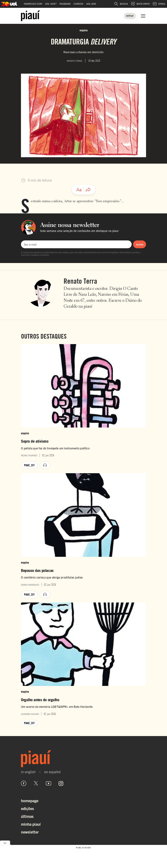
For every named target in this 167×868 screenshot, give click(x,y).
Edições (27, 808)
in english (28, 772)
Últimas (27, 816)
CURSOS (78, 4)
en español (52, 772)
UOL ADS (91, 4)
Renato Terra (80, 281)
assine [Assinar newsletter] (140, 244)
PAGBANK (65, 4)
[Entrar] (130, 16)
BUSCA (121, 4)
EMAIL (159, 4)
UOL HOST (51, 4)
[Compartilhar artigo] (88, 190)
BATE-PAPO (140, 4)
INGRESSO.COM (33, 4)
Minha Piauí (31, 824)
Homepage (30, 801)
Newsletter (30, 832)
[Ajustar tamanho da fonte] (79, 190)
